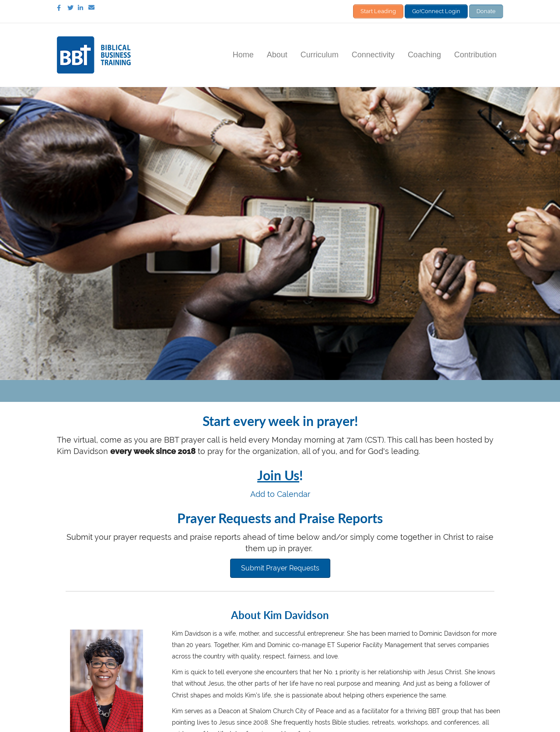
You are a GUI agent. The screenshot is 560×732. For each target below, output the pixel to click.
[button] (280, 567)
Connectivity (373, 54)
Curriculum (320, 54)
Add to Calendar (280, 493)
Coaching (424, 54)
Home (243, 54)
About (277, 54)
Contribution (475, 54)
